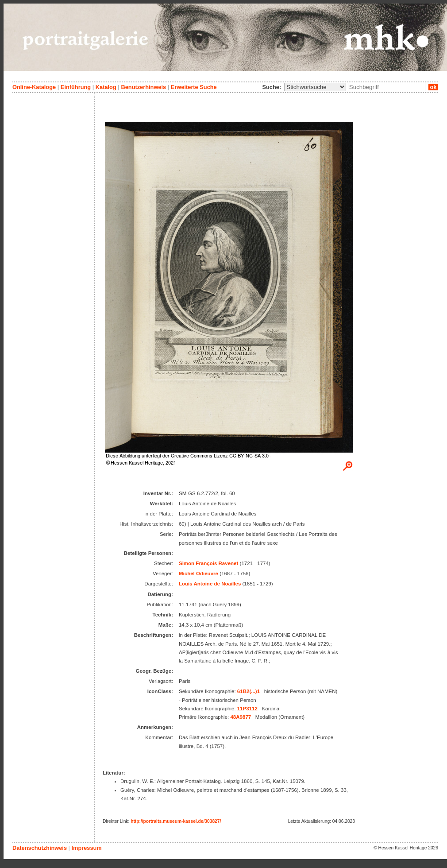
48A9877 (241, 717)
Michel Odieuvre (198, 573)
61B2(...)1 (249, 691)
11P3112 (247, 709)
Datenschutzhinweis (40, 848)
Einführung (76, 87)
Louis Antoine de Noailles (210, 584)
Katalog (106, 87)
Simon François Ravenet (208, 563)
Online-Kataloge (34, 87)
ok (433, 87)
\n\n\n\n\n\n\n (315, 87)
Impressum (86, 848)
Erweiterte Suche (194, 87)
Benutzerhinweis (143, 87)
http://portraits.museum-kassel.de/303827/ (176, 821)
